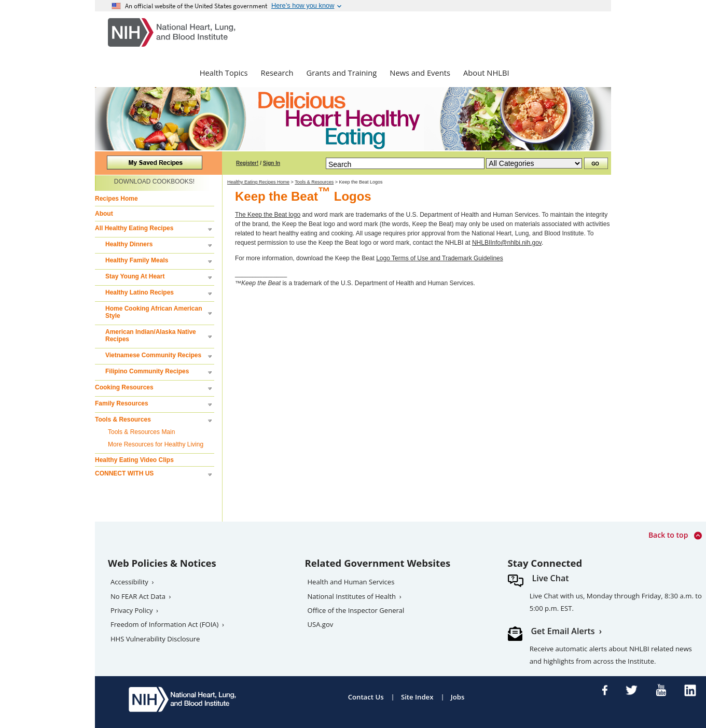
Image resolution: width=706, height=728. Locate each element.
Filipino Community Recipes (147, 371)
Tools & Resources (123, 419)
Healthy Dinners (129, 244)
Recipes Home (116, 199)
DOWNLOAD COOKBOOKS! (154, 181)
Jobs (458, 697)
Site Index (417, 697)
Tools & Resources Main (141, 432)
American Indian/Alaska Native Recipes (151, 335)
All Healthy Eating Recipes (134, 228)
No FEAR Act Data (138, 596)
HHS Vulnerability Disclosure (155, 639)
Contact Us (366, 697)
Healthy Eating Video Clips (134, 460)
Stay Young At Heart (135, 276)
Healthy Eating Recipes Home (258, 182)
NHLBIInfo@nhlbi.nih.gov (507, 243)
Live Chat (551, 578)
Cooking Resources (124, 387)
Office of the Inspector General (356, 610)
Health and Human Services (351, 582)
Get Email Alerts (563, 631)
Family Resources (122, 403)
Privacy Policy (132, 610)
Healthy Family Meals (137, 260)
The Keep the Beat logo (268, 215)
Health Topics (224, 73)
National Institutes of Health (352, 596)
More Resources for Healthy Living (156, 444)
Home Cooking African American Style (154, 312)
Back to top (675, 536)
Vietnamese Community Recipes (153, 355)
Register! (247, 163)
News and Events (420, 73)
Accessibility (129, 582)
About (104, 214)
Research (277, 73)
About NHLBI (486, 73)
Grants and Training (341, 73)
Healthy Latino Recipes (140, 292)
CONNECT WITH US (124, 473)
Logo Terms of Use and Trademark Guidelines (440, 258)
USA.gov (321, 624)
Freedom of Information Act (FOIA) (164, 624)
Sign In (272, 163)
